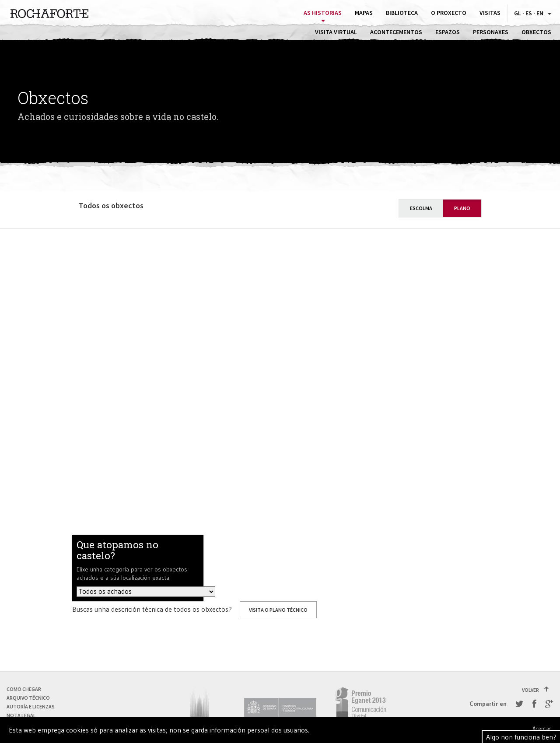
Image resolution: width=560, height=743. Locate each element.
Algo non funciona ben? (521, 737)
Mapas (364, 13)
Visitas (490, 13)
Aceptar (542, 729)
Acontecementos (396, 32)
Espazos (448, 32)
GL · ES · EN (533, 13)
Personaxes (491, 32)
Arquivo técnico (28, 698)
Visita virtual (336, 32)
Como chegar (24, 689)
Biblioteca (402, 13)
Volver (535, 690)
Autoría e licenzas (31, 706)
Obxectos (536, 32)
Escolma (421, 208)
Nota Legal (21, 715)
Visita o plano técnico (278, 610)
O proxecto (449, 13)
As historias (323, 13)
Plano (462, 208)
